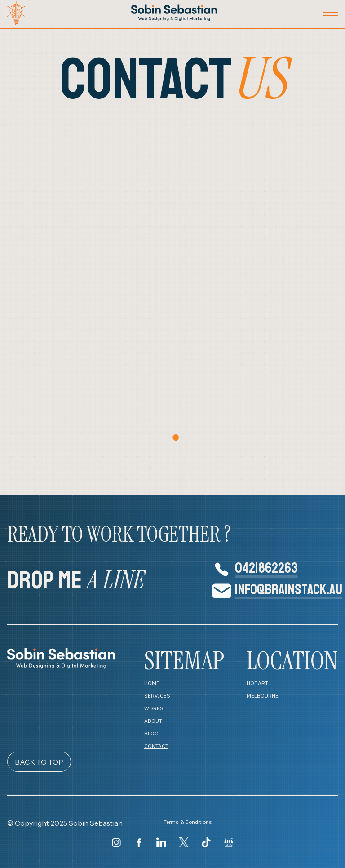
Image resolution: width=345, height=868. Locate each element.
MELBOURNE (263, 696)
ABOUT (153, 721)
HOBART (257, 683)
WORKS (154, 708)
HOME (152, 683)
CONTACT (156, 746)
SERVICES (157, 696)
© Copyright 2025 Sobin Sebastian (65, 823)
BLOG (151, 734)
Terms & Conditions (188, 822)
